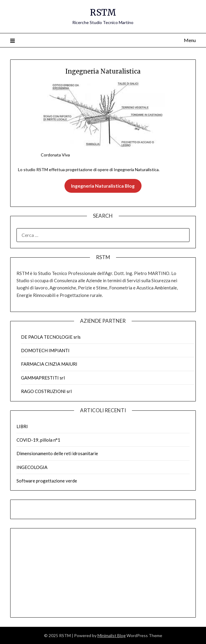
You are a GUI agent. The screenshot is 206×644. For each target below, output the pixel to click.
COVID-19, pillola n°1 (38, 440)
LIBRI (22, 426)
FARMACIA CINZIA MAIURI (49, 364)
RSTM (103, 12)
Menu (190, 40)
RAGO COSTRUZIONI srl (46, 391)
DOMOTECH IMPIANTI (45, 350)
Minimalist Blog (112, 635)
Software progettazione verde (47, 481)
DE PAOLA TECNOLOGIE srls (51, 337)
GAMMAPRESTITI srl (43, 378)
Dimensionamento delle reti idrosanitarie (57, 453)
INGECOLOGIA (32, 467)
